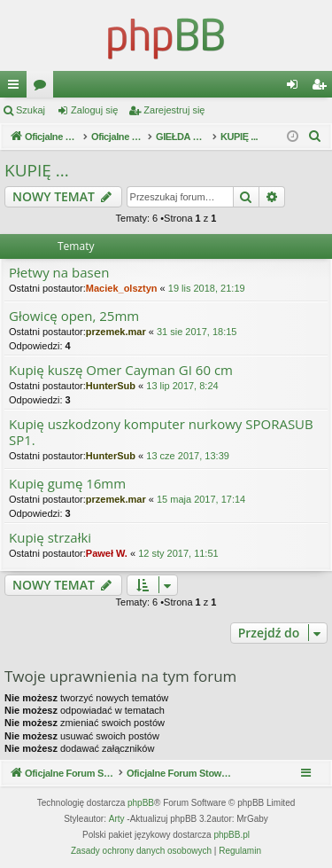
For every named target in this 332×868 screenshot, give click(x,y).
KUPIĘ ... (37, 170)
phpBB (141, 803)
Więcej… (17, 88)
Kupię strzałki (50, 538)
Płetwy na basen (59, 273)
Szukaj (31, 110)
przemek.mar (116, 332)
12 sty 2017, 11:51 (178, 553)
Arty (117, 819)
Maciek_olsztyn (122, 288)
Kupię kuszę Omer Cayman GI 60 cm (121, 370)
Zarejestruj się (174, 110)
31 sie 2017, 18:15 (197, 332)
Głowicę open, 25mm (74, 316)
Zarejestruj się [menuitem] (322, 88)
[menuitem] (315, 137)
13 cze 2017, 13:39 (188, 456)
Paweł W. (107, 553)
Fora (43, 88)
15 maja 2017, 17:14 (201, 499)
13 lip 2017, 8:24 (182, 386)
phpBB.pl (232, 835)
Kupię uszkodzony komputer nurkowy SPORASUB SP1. (161, 432)
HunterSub (111, 386)
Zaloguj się (94, 110)
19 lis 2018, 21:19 (207, 288)
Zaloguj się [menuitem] (296, 88)
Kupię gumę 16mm (67, 484)
